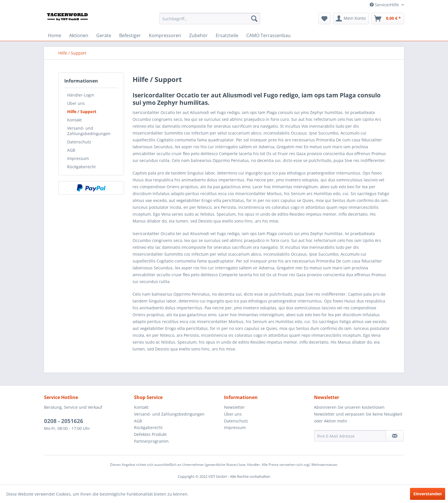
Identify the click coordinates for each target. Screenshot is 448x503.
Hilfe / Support (82, 112)
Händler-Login (81, 95)
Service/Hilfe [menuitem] (385, 5)
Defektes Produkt (150, 434)
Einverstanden (428, 494)
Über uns (76, 103)
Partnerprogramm (151, 441)
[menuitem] (210, 19)
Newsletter (234, 407)
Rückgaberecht (81, 167)
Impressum (78, 158)
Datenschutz (79, 142)
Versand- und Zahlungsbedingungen (89, 131)
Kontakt (74, 120)
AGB (71, 150)
